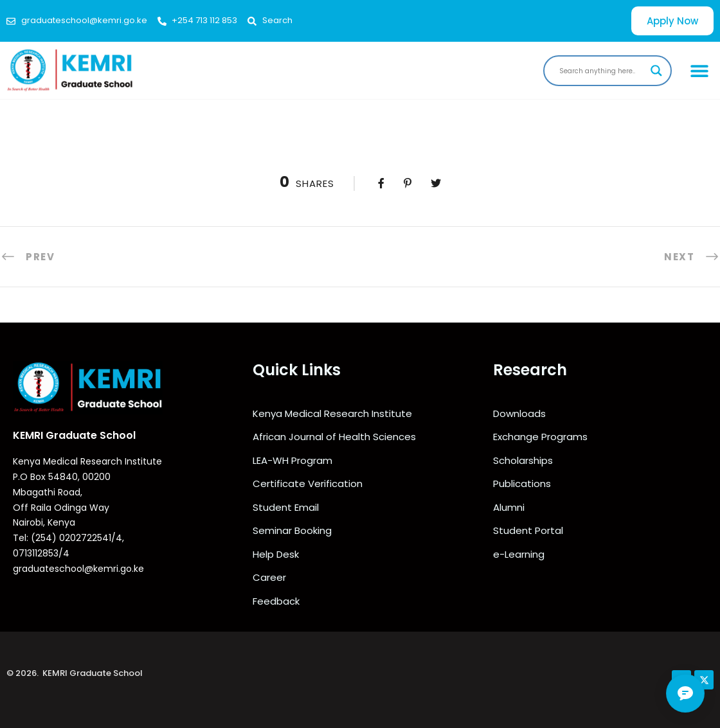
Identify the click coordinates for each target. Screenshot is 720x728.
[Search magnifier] (656, 71)
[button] (699, 70)
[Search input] (602, 71)
